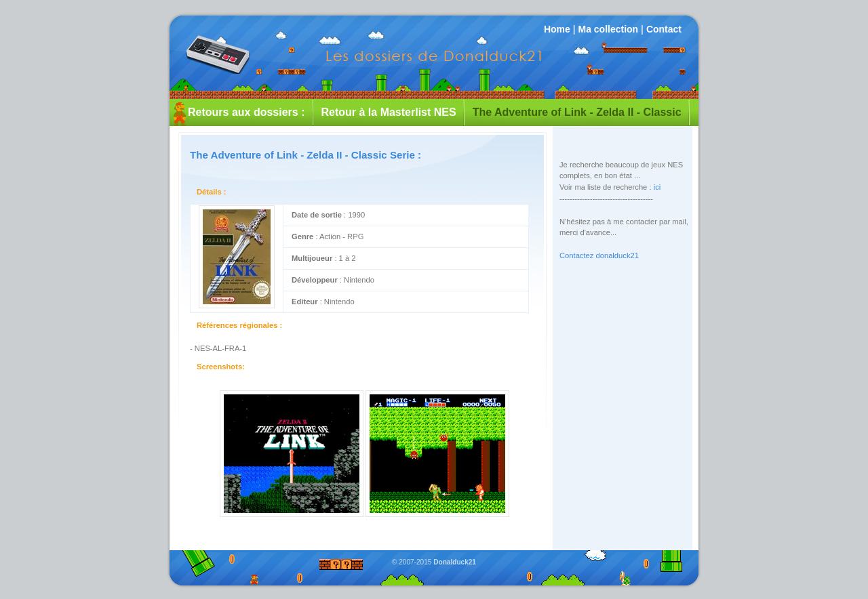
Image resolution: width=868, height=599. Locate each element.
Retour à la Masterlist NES (389, 112)
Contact (664, 29)
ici (657, 187)
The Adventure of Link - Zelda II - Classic (577, 112)
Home (557, 29)
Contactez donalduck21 (599, 255)
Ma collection (608, 29)
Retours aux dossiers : (246, 112)
